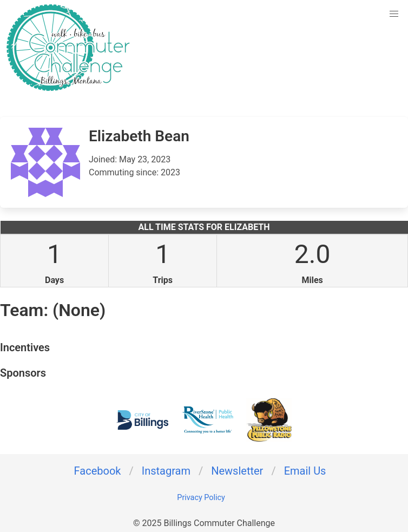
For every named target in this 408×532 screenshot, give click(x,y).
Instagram (166, 471)
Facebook (98, 471)
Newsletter (237, 471)
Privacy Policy (201, 498)
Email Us (305, 471)
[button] (394, 14)
